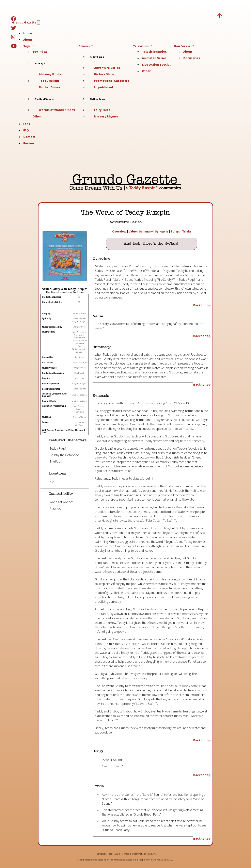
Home (28, 33)
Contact (29, 137)
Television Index (154, 52)
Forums (29, 143)
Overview (119, 231)
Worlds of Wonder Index (57, 110)
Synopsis (162, 231)
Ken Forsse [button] (184, 46)
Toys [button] (29, 46)
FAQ (26, 130)
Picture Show (104, 74)
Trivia (186, 231)
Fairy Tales (102, 110)
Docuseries (192, 58)
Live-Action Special (156, 65)
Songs (175, 231)
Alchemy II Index (51, 74)
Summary (146, 231)
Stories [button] (86, 46)
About (28, 40)
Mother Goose (50, 87)
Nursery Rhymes (106, 116)
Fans (27, 124)
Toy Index (40, 52)
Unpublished (104, 87)
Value (133, 231)
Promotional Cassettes (112, 81)
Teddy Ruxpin (49, 81)
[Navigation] (38, 23)
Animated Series (154, 58)
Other (37, 116)
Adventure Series (107, 68)
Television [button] (143, 46)
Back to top (202, 305)
